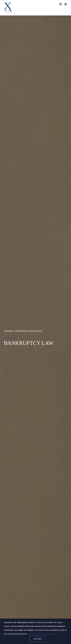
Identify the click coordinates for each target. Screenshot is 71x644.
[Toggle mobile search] (61, 4)
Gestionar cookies (48, 634)
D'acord (37, 639)
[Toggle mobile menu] (66, 4)
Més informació (34, 634)
